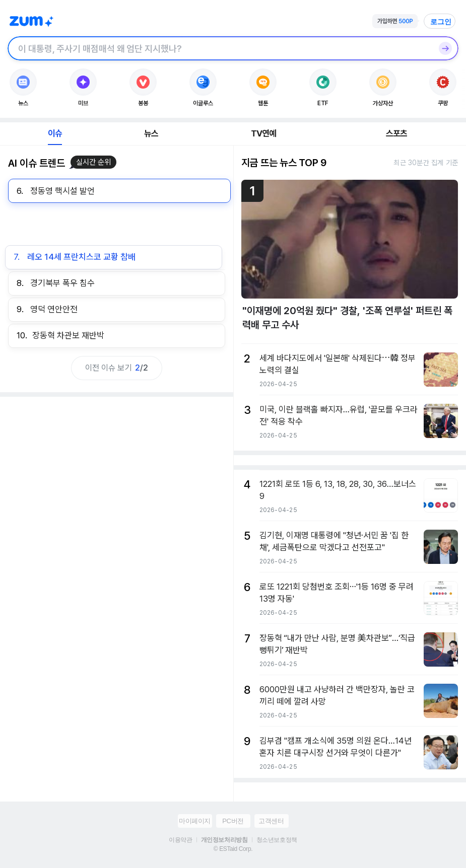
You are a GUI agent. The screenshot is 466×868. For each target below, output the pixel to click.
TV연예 (264, 133)
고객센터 (271, 821)
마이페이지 (195, 821)
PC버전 (233, 821)
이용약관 (180, 840)
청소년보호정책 (277, 840)
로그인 (441, 22)
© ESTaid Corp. (233, 849)
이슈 (55, 133)
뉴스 (151, 133)
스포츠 (397, 133)
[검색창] (220, 48)
